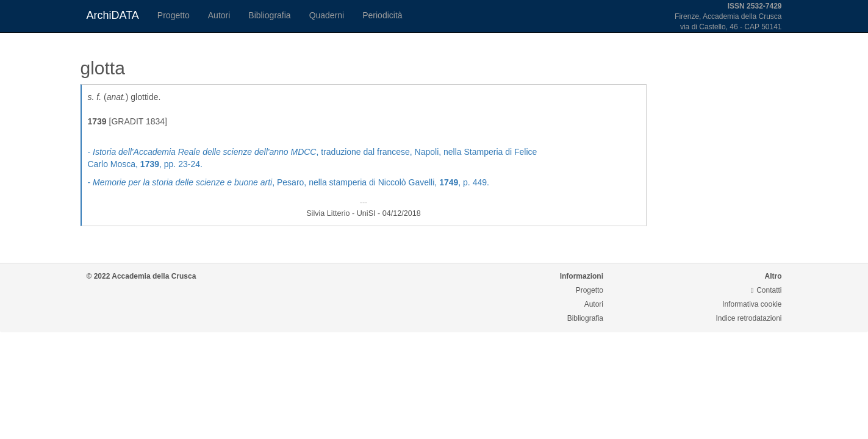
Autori (219, 15)
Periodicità (382, 15)
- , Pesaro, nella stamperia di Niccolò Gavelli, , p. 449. (289, 182)
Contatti (766, 290)
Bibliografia (269, 15)
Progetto (174, 15)
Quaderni (327, 15)
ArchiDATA (113, 15)
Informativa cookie (752, 304)
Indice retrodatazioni (748, 318)
